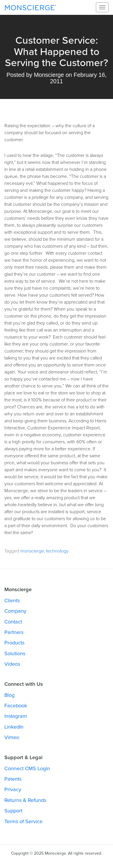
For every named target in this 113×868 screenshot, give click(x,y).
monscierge (32, 551)
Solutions (15, 653)
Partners (14, 632)
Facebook (16, 706)
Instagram (16, 716)
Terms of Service (23, 821)
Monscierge (31, 7)
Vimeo (12, 737)
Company (15, 611)
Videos (12, 664)
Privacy (13, 789)
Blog (9, 695)
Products (14, 643)
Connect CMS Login (27, 768)
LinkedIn (14, 727)
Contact (13, 622)
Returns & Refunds (25, 800)
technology (57, 551)
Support (13, 811)
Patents (13, 779)
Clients (12, 600)
